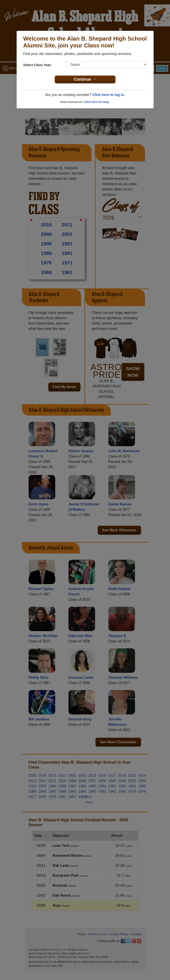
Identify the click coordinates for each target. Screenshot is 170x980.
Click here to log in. (109, 95)
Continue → (85, 79)
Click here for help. (97, 102)
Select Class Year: (38, 65)
